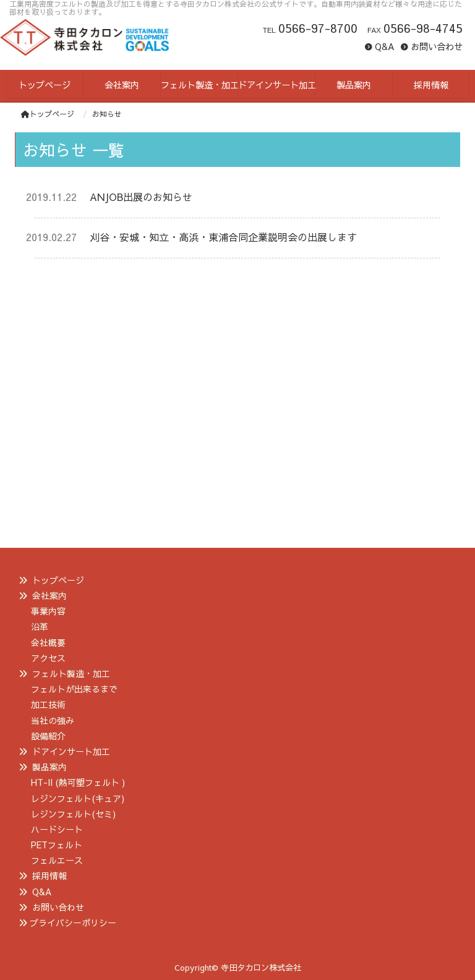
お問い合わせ (437, 46)
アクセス (48, 658)
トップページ (48, 114)
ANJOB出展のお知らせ (141, 197)
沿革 (40, 626)
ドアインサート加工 (71, 751)
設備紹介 (48, 736)
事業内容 (48, 611)
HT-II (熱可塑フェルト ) (78, 782)
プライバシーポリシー (73, 922)
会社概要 (48, 642)
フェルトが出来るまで (74, 689)
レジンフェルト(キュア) (78, 798)
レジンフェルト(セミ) (73, 814)
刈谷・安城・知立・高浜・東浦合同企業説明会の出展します (223, 237)
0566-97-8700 (318, 28)
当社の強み (53, 720)
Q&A (385, 46)
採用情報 (49, 876)
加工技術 (48, 704)
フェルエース (57, 860)
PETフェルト (57, 845)
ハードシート (57, 829)
